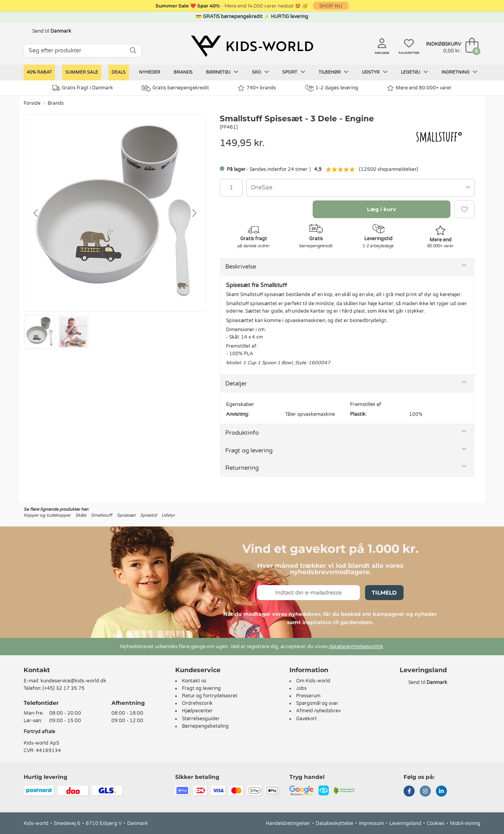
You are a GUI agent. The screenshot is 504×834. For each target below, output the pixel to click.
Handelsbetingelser (288, 823)
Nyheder (150, 72)
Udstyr (375, 72)
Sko (260, 72)
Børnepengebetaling (205, 726)
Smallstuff (102, 515)
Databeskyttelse (334, 823)
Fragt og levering (249, 450)
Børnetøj (222, 72)
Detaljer (236, 384)
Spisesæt (126, 515)
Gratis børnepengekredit (175, 88)
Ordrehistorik (197, 703)
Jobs (301, 688)
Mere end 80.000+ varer (419, 88)
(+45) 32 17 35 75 (64, 688)
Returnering (242, 468)
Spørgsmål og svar (317, 703)
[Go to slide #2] (73, 332)
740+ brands (257, 88)
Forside (32, 103)
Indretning (459, 72)
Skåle (81, 515)
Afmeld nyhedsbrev (318, 711)
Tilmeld (384, 593)
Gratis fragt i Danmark (83, 88)
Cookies (436, 823)
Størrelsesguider (201, 719)
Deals (119, 72)
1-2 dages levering (332, 88)
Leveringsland (405, 823)
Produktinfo (242, 433)
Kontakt (37, 670)
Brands (183, 72)
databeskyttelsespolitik (356, 647)
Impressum (371, 823)
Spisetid (148, 515)
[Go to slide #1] (40, 332)
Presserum (308, 696)
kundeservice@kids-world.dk (73, 681)
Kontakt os (194, 681)
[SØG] (133, 51)
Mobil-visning (465, 823)
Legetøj (414, 72)
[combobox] (360, 188)
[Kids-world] (252, 46)
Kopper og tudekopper (47, 515)
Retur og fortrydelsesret (210, 696)
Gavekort (307, 719)
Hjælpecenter (197, 711)
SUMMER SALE (82, 72)
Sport (294, 72)
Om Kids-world (313, 681)
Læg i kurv (382, 209)
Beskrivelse (241, 267)
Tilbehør (334, 72)
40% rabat (39, 72)
